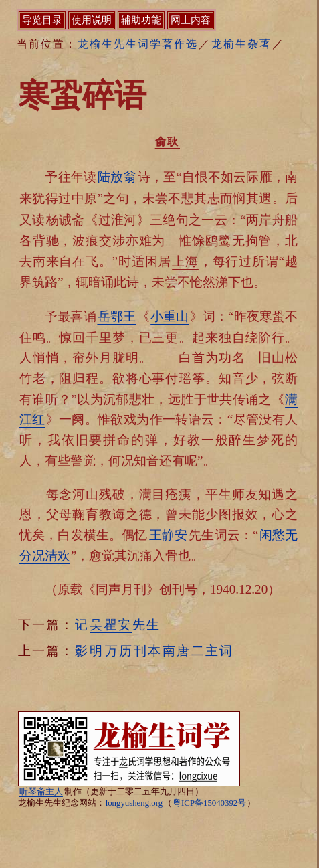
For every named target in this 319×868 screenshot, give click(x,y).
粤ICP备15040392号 (209, 803)
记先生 (118, 625)
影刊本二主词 (154, 651)
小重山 (170, 316)
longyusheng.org (134, 803)
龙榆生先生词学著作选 (138, 44)
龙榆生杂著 (241, 44)
